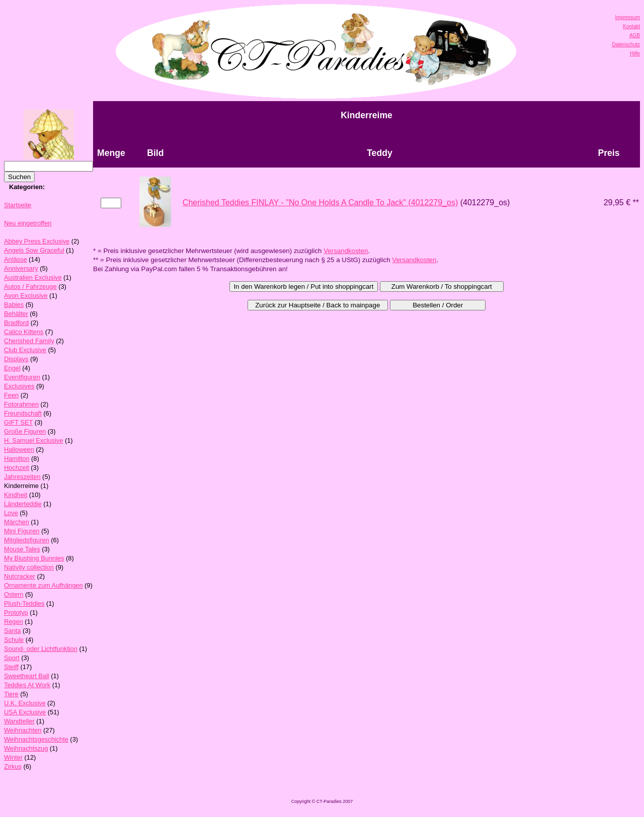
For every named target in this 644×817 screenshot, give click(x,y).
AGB (635, 35)
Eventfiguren (22, 377)
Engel (12, 368)
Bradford (16, 323)
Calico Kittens (24, 332)
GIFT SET (18, 422)
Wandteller (19, 721)
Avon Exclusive (26, 296)
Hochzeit (17, 468)
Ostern (14, 594)
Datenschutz (626, 45)
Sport (12, 658)
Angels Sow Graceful (34, 250)
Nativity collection (29, 567)
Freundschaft (23, 413)
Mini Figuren (22, 531)
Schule (14, 640)
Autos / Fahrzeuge (30, 287)
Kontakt (631, 26)
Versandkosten (346, 251)
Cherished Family (29, 341)
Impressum (628, 17)
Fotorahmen (21, 404)
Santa (12, 631)
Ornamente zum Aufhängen (44, 585)
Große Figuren (25, 431)
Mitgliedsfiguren (27, 540)
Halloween (19, 450)
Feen (11, 395)
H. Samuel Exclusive (33, 440)
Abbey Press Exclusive (37, 241)
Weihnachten (23, 730)
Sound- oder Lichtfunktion (41, 649)
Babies (14, 305)
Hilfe (635, 54)
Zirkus (13, 766)
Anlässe (16, 259)
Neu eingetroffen (28, 223)
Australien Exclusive (33, 277)
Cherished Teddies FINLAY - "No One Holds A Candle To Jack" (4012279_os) (320, 202)
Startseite (18, 205)
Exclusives (19, 386)
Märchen (17, 522)
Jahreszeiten (22, 477)
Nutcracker (20, 576)
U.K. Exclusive (25, 703)
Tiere (11, 694)
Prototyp (16, 612)
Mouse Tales (22, 549)
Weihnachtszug (26, 748)
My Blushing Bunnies (34, 558)
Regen (14, 622)
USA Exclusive (25, 712)
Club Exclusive (25, 350)
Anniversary (21, 268)
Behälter (16, 314)
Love (11, 513)
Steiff (11, 667)
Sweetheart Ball (27, 676)
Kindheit (16, 495)
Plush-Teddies (24, 603)
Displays (16, 359)
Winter (13, 757)
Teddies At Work (27, 685)
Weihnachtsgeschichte (36, 739)
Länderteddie (23, 504)
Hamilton (17, 459)
